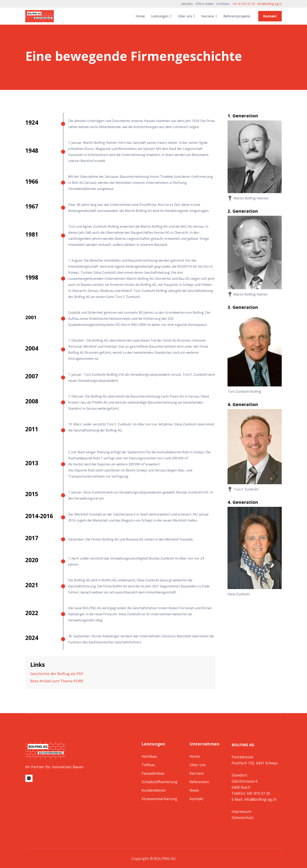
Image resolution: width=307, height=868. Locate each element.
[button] (161, 16)
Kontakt (270, 16)
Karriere (197, 773)
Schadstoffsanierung (159, 782)
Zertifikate (223, 4)
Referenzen (199, 782)
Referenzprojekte (237, 16)
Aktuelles (187, 4)
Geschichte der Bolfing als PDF (57, 674)
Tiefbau (148, 765)
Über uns (198, 765)
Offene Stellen (205, 4)
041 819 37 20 (258, 793)
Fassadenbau (153, 773)
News (194, 790)
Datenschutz (243, 817)
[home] (40, 16)
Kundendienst (154, 790)
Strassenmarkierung (159, 799)
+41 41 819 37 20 (243, 4)
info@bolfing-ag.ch (269, 4)
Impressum (241, 811)
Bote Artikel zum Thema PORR (57, 681)
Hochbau (149, 756)
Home (140, 16)
